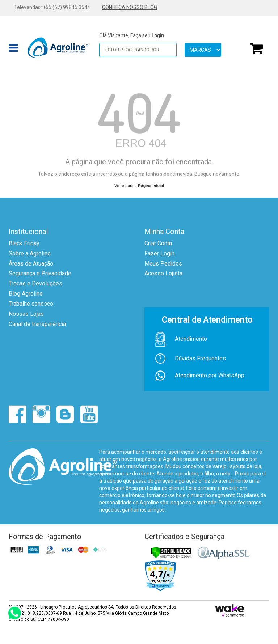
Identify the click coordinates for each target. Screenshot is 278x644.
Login (158, 35)
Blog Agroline (26, 294)
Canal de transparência (37, 324)
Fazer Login (159, 253)
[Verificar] (171, 552)
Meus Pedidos (163, 264)
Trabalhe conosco (31, 304)
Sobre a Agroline (30, 253)
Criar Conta (158, 243)
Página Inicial (151, 186)
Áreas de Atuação (31, 264)
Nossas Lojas (26, 314)
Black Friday (24, 243)
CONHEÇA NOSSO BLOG (130, 7)
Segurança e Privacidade (40, 273)
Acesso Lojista (163, 273)
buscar (168, 50)
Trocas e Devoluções (35, 283)
